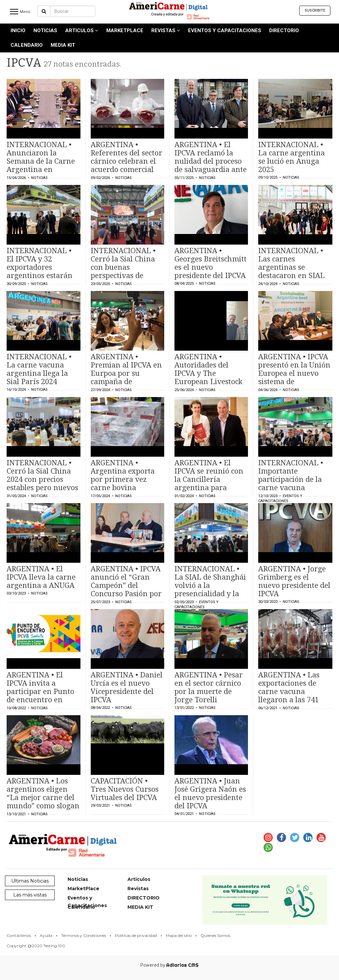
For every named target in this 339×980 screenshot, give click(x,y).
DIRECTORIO (284, 30)
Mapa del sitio (179, 935)
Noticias (45, 30)
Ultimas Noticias (30, 881)
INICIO (18, 30)
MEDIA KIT (63, 45)
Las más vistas (30, 895)
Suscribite (315, 10)
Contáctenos (19, 935)
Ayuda (46, 935)
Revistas (166, 30)
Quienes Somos (215, 935)
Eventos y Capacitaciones (225, 30)
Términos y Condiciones (84, 935)
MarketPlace (125, 30)
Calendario (27, 45)
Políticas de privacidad (136, 935)
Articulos (82, 30)
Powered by (169, 965)
